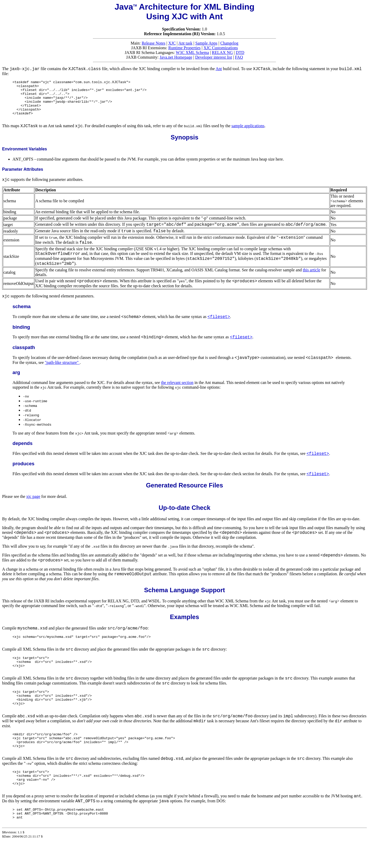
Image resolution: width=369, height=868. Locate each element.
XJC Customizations (221, 48)
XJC (172, 43)
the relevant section (177, 390)
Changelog (229, 43)
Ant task (185, 43)
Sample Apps (206, 43)
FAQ (239, 57)
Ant (219, 69)
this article (312, 278)
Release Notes (154, 43)
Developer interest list (214, 57)
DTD (240, 53)
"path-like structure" (62, 370)
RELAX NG (222, 53)
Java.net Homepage (176, 57)
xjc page (33, 504)
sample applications (248, 134)
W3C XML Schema (192, 53)
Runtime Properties (184, 48)
